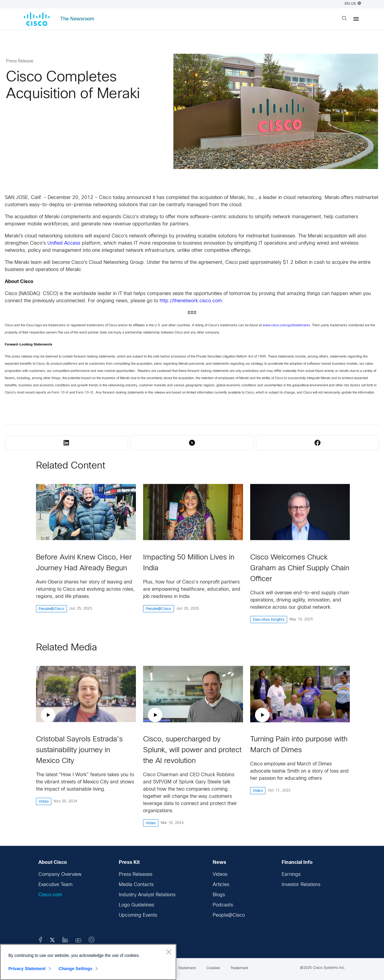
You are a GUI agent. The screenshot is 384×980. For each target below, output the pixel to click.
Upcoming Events (138, 915)
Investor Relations (301, 885)
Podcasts (223, 905)
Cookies (213, 968)
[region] (88, 962)
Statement (187, 968)
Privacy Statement (27, 969)
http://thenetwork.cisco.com (191, 301)
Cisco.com (50, 895)
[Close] (169, 952)
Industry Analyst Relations (147, 895)
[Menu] (356, 19)
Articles (221, 885)
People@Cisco (229, 915)
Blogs (219, 895)
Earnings (291, 874)
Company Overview (60, 874)
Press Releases (136, 874)
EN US (353, 4)
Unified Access (64, 243)
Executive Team (55, 885)
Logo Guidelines (136, 905)
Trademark (239, 968)
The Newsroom (77, 19)
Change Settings (75, 969)
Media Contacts (136, 885)
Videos (220, 874)
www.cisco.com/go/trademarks (286, 325)
